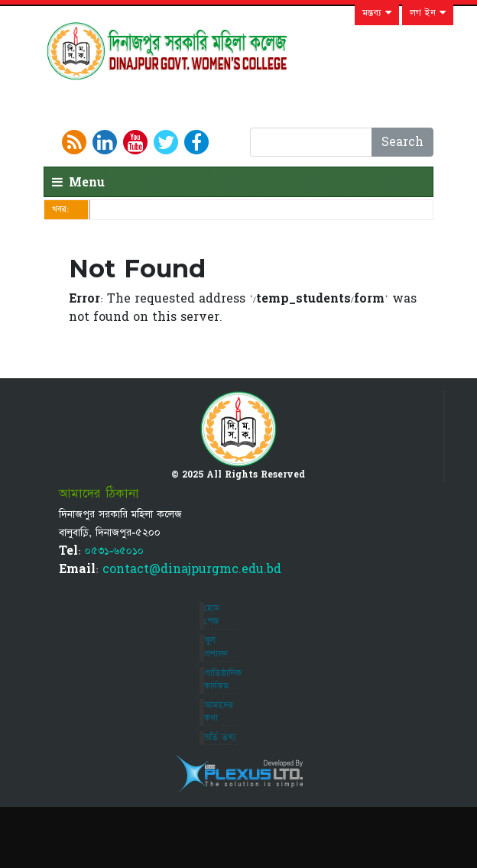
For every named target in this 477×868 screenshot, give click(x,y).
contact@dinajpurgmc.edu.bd (192, 569)
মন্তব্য (377, 13)
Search (402, 142)
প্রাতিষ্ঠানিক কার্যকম (223, 680)
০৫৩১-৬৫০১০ (114, 551)
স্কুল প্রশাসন (216, 647)
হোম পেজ (212, 615)
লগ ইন (428, 13)
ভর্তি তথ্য (220, 737)
